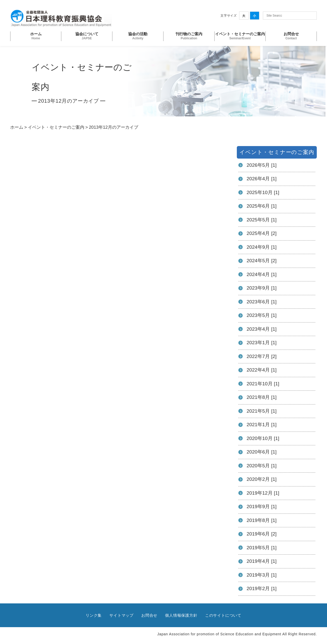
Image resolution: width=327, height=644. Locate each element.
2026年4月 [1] (261, 179)
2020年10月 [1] (263, 438)
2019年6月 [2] (261, 534)
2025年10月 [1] (263, 192)
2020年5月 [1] (261, 466)
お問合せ (149, 615)
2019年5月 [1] (261, 548)
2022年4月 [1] (261, 370)
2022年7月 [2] (261, 356)
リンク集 (94, 615)
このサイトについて (223, 615)
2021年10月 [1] (263, 384)
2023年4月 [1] (261, 329)
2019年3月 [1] (261, 575)
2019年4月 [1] (261, 561)
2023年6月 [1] (261, 302)
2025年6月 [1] (261, 206)
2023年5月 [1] (261, 315)
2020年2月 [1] (261, 479)
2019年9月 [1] (261, 506)
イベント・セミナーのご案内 (56, 127)
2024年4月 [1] (261, 274)
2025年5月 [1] (261, 220)
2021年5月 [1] (261, 411)
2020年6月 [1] (261, 452)
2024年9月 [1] (261, 247)
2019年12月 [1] (263, 493)
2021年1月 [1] (261, 425)
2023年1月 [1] (261, 343)
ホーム (17, 127)
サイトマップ (121, 615)
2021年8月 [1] (261, 397)
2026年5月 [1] (261, 165)
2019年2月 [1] (261, 588)
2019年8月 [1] (261, 520)
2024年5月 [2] (261, 261)
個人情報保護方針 (181, 615)
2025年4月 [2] (261, 233)
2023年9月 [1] (261, 288)
